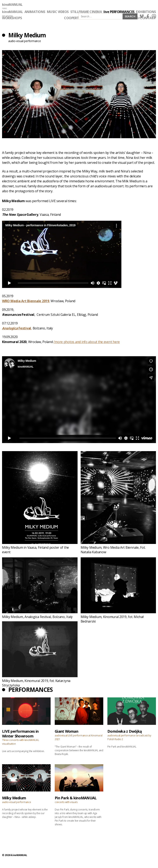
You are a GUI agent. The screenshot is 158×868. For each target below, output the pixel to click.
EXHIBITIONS (146, 12)
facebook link (148, 16)
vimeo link (142, 16)
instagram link (154, 16)
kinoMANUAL (12, 5)
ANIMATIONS (35, 12)
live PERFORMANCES (119, 12)
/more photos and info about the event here (87, 342)
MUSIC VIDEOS (58, 12)
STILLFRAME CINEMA (86, 12)
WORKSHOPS (12, 18)
